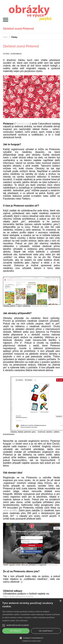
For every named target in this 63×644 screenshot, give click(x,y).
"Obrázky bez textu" (40, 306)
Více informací (22, 620)
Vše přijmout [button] (16, 631)
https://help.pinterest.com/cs (18, 596)
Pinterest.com (23, 124)
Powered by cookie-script (32, 641)
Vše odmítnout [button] (46, 631)
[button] (32, 638)
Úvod (5, 37)
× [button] (60, 601)
